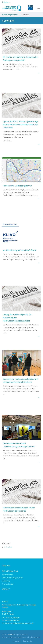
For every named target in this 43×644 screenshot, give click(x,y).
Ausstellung (6, 581)
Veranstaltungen (8, 584)
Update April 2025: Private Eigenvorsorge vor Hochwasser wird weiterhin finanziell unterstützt (20, 124)
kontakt (6, 589)
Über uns (6, 566)
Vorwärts (9, 547)
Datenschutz (27, 641)
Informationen (7, 575)
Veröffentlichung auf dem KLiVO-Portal (20, 250)
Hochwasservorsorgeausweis (12, 578)
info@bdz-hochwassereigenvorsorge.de (19, 623)
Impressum (17, 641)
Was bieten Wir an (10, 571)
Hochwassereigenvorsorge (10, 15)
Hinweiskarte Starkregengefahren (17, 186)
